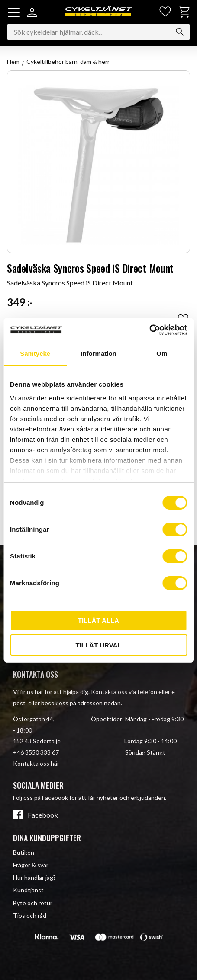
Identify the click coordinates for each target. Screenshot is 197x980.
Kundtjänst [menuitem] (28, 890)
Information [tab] (98, 354)
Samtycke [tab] (35, 354)
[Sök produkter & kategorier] (98, 32)
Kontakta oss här (36, 763)
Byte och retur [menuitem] (33, 903)
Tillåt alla (98, 620)
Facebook (43, 815)
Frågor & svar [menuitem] (31, 865)
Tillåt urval (98, 645)
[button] (14, 13)
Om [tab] (162, 354)
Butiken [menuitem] (24, 852)
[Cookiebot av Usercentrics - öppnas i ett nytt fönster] (149, 330)
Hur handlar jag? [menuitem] (34, 877)
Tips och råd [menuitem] (30, 915)
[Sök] (180, 32)
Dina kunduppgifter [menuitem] (47, 838)
